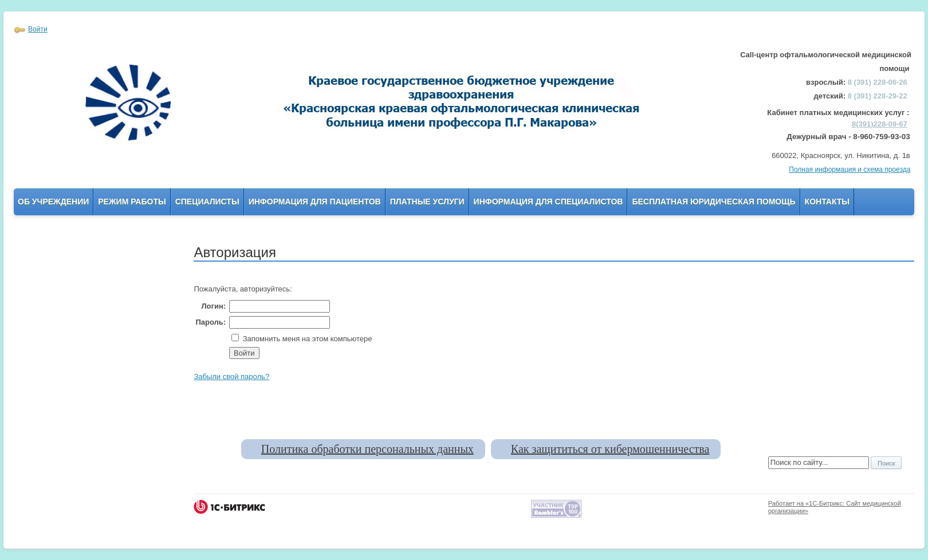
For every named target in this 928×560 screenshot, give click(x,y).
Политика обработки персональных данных (367, 449)
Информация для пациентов (315, 202)
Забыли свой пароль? (231, 376)
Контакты (827, 202)
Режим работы (132, 202)
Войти (38, 29)
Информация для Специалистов (548, 202)
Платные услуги (427, 202)
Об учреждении (53, 202)
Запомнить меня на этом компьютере (306, 339)
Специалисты (207, 202)
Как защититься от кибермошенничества (610, 449)
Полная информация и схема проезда (850, 169)
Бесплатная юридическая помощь (713, 202)
